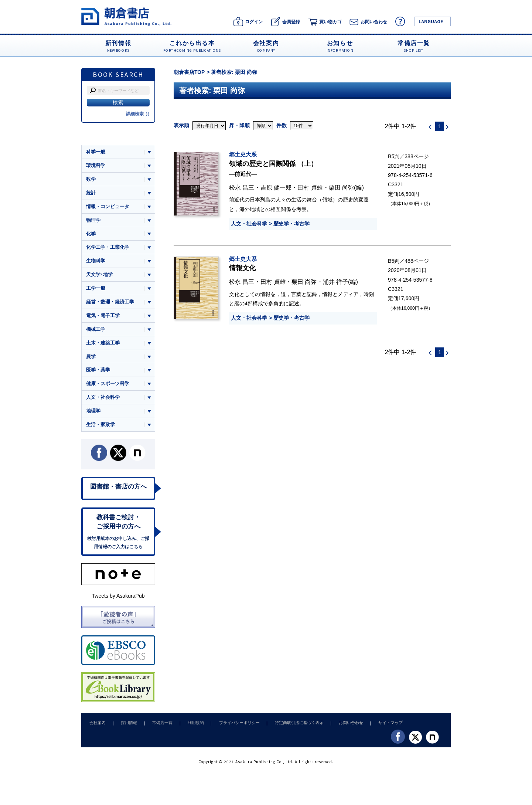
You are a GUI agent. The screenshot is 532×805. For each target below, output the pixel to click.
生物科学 (96, 262)
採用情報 (126, 726)
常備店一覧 (158, 726)
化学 (91, 235)
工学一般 (96, 290)
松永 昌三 (242, 187)
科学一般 (96, 152)
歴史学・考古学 (291, 224)
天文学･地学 (99, 276)
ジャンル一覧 (100, 137)
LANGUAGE (431, 21)
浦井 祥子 (336, 282)
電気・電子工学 (103, 317)
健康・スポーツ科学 (108, 386)
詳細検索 (138, 114)
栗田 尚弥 (342, 187)
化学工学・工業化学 (108, 248)
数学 (91, 179)
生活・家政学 (100, 427)
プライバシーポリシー (231, 726)
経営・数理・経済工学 (110, 303)
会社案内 (97, 726)
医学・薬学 (98, 372)
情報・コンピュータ (108, 207)
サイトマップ (377, 726)
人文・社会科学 (249, 224)
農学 (91, 358)
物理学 (93, 220)
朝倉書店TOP (189, 72)
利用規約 (190, 726)
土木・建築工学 (103, 345)
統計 (91, 193)
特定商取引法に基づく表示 (289, 726)
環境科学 (96, 165)
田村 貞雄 (310, 187)
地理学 (93, 413)
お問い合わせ (339, 726)
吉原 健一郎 (276, 187)
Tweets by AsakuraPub (118, 599)
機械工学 (96, 331)
